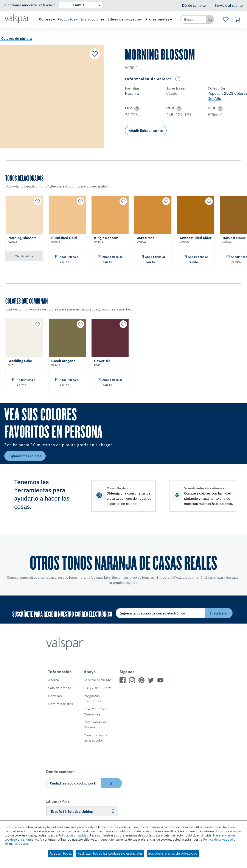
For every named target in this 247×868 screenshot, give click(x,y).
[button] (136, 109)
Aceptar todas (61, 853)
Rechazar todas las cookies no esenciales (110, 853)
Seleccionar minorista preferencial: (30, 5)
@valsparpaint (184, 577)
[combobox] (193, 19)
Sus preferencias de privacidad (173, 853)
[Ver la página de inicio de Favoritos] (226, 19)
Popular (215, 93)
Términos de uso (16, 844)
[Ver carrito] (238, 19)
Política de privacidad (73, 835)
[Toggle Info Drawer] (178, 79)
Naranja (132, 93)
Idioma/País (58, 801)
